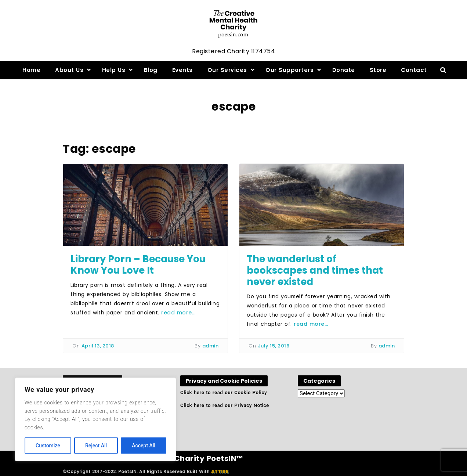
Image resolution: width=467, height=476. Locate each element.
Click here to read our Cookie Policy (224, 392)
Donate (344, 70)
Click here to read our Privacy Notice (225, 405)
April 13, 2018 (98, 346)
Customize (48, 446)
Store (378, 70)
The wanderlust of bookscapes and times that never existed (315, 270)
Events (182, 70)
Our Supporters (289, 70)
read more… (178, 313)
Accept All (144, 446)
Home (31, 70)
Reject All (96, 446)
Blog (151, 70)
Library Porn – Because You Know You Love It (138, 265)
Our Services (227, 70)
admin (211, 346)
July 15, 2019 (274, 346)
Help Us (114, 70)
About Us (69, 70)
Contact (414, 70)
